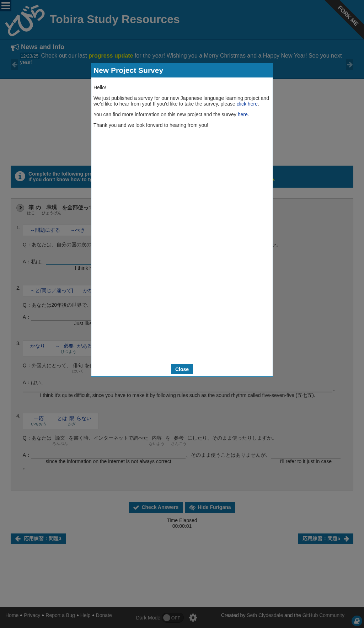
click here (247, 104)
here (243, 114)
